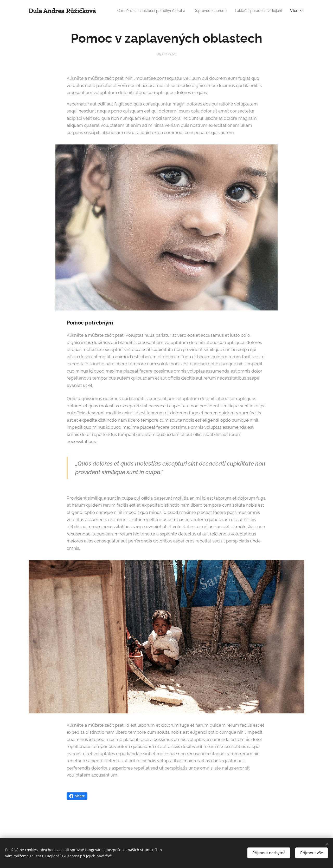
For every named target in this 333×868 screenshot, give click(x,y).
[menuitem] (201, 11)
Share (77, 796)
